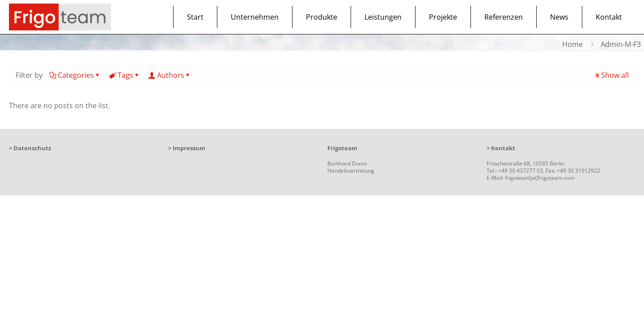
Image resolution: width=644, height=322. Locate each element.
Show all (611, 75)
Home (572, 44)
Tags (125, 75)
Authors (170, 75)
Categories (75, 75)
